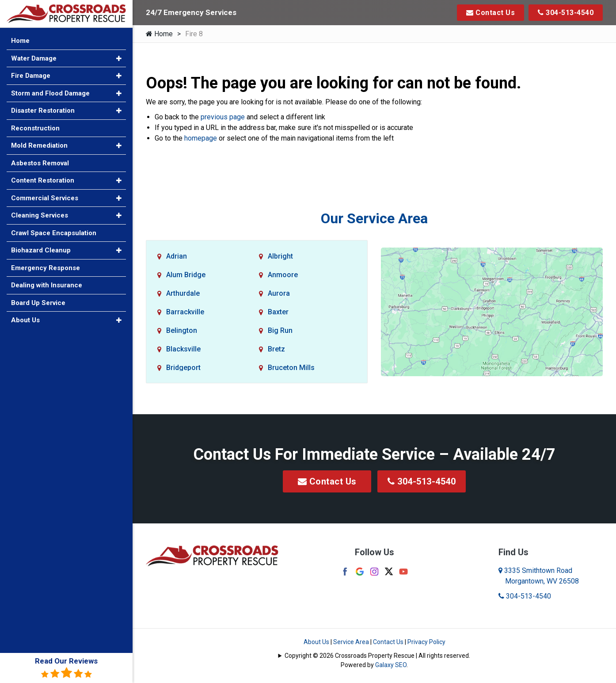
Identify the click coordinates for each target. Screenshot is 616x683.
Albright (280, 256)
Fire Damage (31, 76)
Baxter (278, 312)
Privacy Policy (426, 642)
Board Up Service (38, 303)
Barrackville (185, 312)
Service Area (351, 642)
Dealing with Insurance (47, 285)
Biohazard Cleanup (41, 250)
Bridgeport (183, 368)
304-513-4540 (566, 13)
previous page (223, 117)
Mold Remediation (39, 145)
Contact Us (491, 13)
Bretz (276, 349)
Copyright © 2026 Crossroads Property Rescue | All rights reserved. (377, 656)
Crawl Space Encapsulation (54, 233)
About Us (316, 642)
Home (159, 34)
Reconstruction (35, 128)
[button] (119, 59)
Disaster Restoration (43, 111)
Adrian (177, 256)
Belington (182, 330)
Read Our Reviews (66, 668)
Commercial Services (45, 198)
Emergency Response (46, 268)
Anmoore (283, 275)
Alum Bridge (186, 275)
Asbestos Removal (40, 163)
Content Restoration (43, 180)
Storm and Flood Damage (50, 93)
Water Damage (34, 58)
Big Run (280, 330)
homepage (201, 138)
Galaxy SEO (391, 665)
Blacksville (183, 349)
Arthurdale (183, 293)
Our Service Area (374, 218)
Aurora (279, 293)
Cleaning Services (40, 215)
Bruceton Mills (291, 368)
